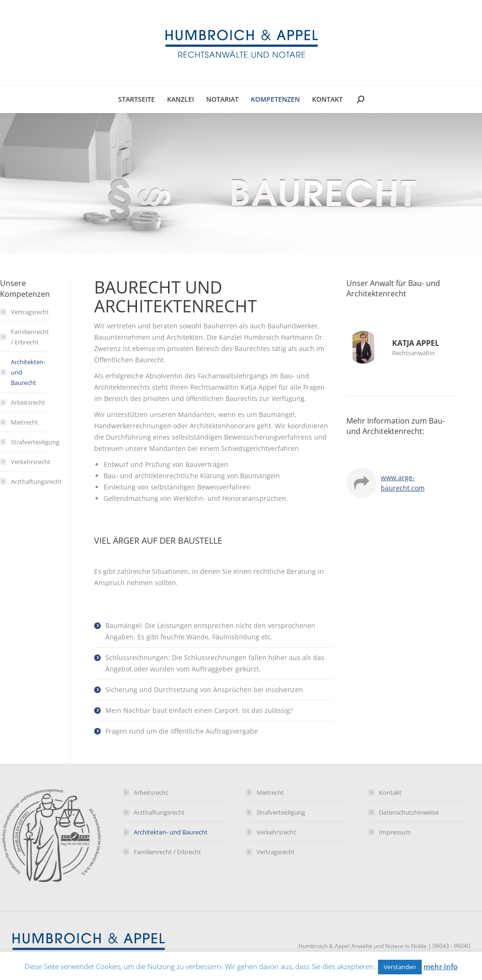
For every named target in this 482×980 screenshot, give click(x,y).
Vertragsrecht (30, 312)
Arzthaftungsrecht (36, 482)
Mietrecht (24, 422)
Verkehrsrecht (31, 462)
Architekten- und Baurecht (28, 372)
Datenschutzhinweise (409, 812)
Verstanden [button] (400, 967)
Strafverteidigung (35, 442)
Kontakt (390, 792)
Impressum (395, 832)
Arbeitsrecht (28, 402)
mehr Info (441, 966)
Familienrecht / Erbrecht (30, 337)
